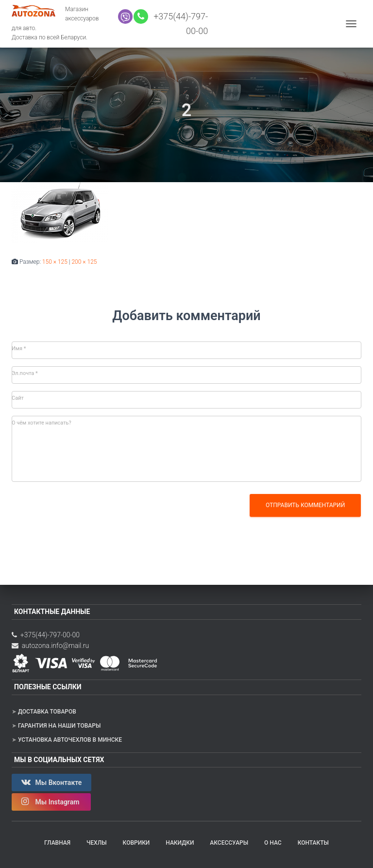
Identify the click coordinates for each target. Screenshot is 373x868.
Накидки (180, 843)
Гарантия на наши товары (59, 726)
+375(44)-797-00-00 (46, 635)
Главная (57, 843)
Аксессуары (229, 843)
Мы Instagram (51, 801)
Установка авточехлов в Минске (70, 740)
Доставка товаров (47, 712)
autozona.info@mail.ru (50, 646)
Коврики (136, 843)
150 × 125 (55, 262)
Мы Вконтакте (51, 782)
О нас (273, 843)
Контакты (313, 843)
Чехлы (97, 843)
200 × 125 (84, 262)
